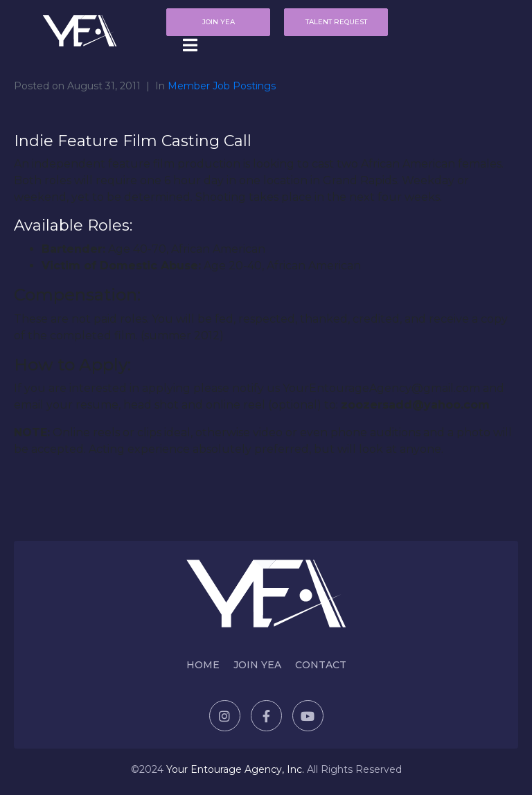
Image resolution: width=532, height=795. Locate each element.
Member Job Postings (222, 86)
